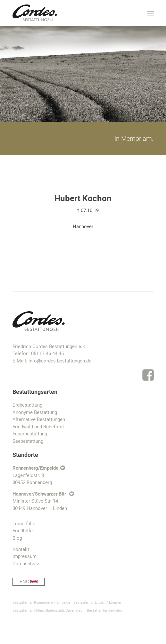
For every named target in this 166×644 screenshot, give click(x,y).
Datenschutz (26, 564)
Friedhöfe (23, 531)
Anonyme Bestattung (35, 412)
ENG (32, 582)
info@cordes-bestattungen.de (60, 361)
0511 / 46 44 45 (47, 354)
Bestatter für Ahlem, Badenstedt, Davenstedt (48, 611)
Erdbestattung (27, 405)
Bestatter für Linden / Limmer (97, 603)
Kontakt (21, 549)
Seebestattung (28, 441)
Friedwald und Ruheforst (38, 427)
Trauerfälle (24, 524)
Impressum (25, 556)
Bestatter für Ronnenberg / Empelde (41, 603)
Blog (17, 538)
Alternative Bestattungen (39, 419)
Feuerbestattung (30, 434)
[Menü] (150, 13)
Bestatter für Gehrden (104, 611)
